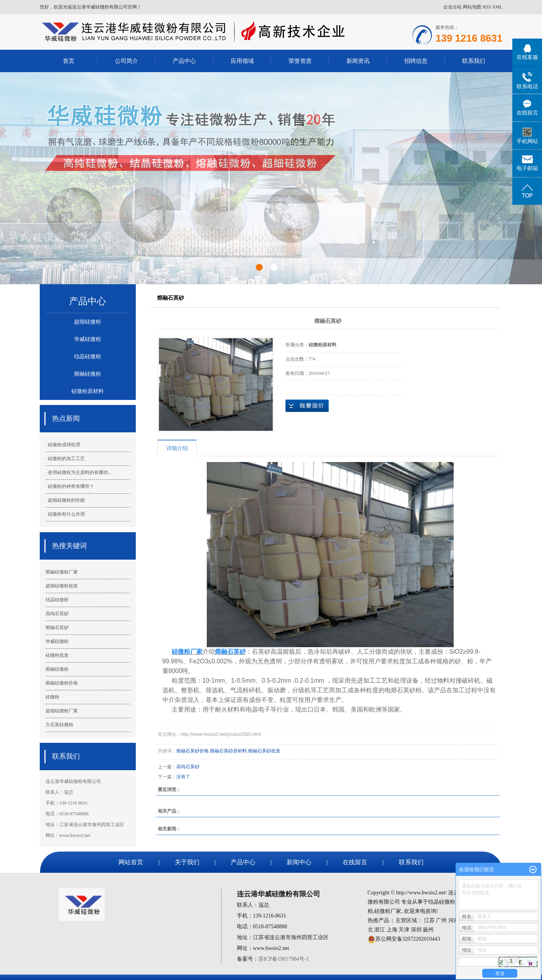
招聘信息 (416, 61)
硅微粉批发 (57, 655)
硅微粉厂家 (388, 911)
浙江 (380, 930)
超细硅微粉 (88, 322)
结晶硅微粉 (88, 357)
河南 (454, 920)
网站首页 (131, 862)
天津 (404, 930)
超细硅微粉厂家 (62, 711)
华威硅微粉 (88, 339)
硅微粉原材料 (88, 391)
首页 (69, 61)
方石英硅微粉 (59, 725)
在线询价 (307, 406)
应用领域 (242, 61)
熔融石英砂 (57, 627)
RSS (487, 7)
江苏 (429, 920)
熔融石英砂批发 (264, 751)
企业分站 (453, 7)
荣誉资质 (300, 61)
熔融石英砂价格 (192, 751)
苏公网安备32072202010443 (408, 939)
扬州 (428, 930)
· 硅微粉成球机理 (63, 445)
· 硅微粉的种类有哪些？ (70, 486)
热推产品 (378, 920)
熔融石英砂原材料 (228, 751)
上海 (392, 930)
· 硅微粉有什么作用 (65, 514)
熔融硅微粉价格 (62, 683)
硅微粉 (52, 697)
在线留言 (355, 862)
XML (497, 7)
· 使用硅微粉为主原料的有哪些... (79, 472)
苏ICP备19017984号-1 (284, 959)
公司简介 (127, 61)
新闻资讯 (358, 61)
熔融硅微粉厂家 (62, 572)
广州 (441, 920)
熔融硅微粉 (88, 374)
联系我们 (474, 61)
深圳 (416, 930)
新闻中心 (299, 862)
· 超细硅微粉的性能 (65, 500)
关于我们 (187, 862)
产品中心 (184, 61)
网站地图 (472, 7)
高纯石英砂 (57, 614)
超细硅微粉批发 (62, 586)
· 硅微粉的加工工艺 (65, 459)
